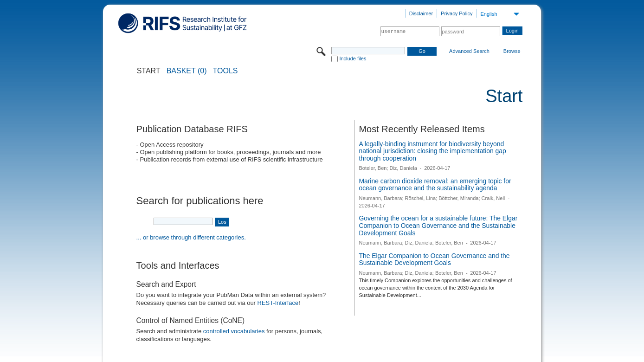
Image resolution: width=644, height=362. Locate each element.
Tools (225, 71)
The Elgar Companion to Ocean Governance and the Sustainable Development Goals (434, 259)
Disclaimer (421, 13)
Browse (512, 51)
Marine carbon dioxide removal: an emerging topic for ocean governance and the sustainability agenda (435, 185)
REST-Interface (278, 303)
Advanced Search (469, 51)
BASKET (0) (187, 71)
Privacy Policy (457, 13)
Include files (353, 58)
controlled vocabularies (234, 331)
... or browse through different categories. (191, 237)
